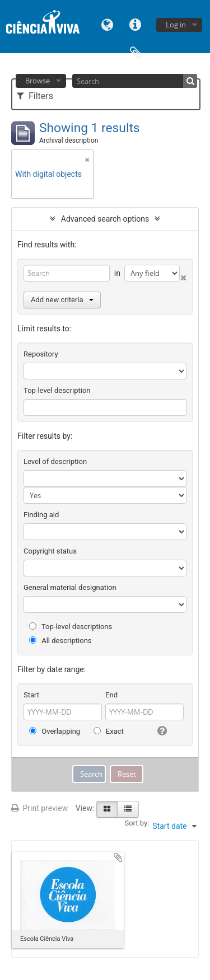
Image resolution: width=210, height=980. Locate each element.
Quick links (136, 24)
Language (108, 24)
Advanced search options (105, 219)
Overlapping (55, 731)
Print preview (39, 808)
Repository (41, 354)
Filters (35, 96)
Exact (109, 731)
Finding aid (41, 515)
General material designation (70, 587)
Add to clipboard (118, 857)
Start (31, 695)
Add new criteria (62, 300)
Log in (176, 25)
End (111, 695)
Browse (38, 81)
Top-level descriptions (71, 627)
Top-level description (57, 390)
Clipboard (136, 52)
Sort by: (137, 823)
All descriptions (60, 641)
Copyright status (50, 551)
